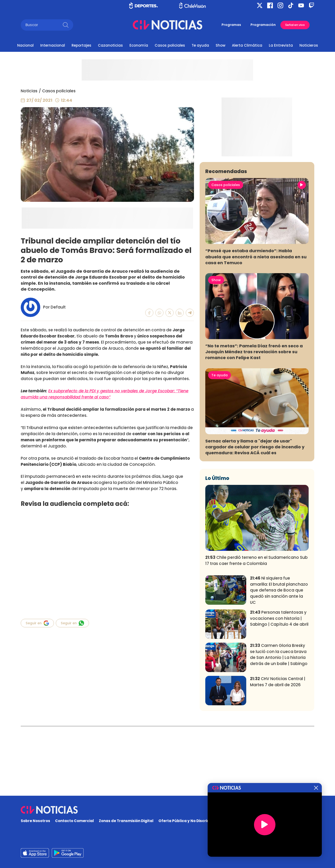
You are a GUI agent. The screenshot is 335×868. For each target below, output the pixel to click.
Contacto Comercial (75, 821)
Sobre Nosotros (35, 821)
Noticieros (309, 45)
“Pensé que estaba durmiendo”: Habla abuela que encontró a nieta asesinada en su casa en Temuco (256, 326)
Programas (231, 25)
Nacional (25, 45)
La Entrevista (281, 45)
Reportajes (81, 45)
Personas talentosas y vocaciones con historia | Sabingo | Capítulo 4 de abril (279, 688)
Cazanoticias (110, 45)
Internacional (53, 45)
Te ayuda (200, 45)
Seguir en (37, 623)
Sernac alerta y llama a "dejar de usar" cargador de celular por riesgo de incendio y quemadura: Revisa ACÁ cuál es (255, 517)
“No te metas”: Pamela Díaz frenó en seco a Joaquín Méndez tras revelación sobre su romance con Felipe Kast (254, 421)
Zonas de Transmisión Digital (126, 821)
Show (220, 45)
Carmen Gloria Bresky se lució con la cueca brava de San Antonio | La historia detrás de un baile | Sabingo (279, 724)
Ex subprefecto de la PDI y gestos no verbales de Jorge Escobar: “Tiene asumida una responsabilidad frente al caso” (105, 394)
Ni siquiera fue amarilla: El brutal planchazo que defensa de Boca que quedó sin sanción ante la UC (279, 660)
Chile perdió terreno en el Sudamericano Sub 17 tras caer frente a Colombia (256, 630)
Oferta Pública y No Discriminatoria (192, 821)
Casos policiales (170, 45)
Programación (263, 25)
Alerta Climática (247, 45)
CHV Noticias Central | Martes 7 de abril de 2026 (278, 751)
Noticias (29, 91)
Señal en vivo (295, 25)
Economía (139, 45)
